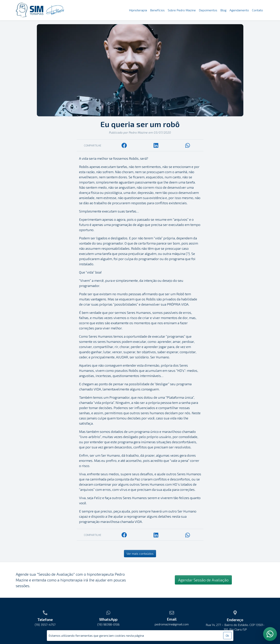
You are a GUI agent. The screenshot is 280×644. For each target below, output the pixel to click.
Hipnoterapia (138, 10)
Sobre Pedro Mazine (182, 10)
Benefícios (157, 10)
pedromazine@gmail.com (172, 624)
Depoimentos (208, 10)
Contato (257, 10)
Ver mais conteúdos (140, 553)
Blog (223, 10)
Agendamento (239, 10)
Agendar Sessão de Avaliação (203, 580)
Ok (227, 635)
